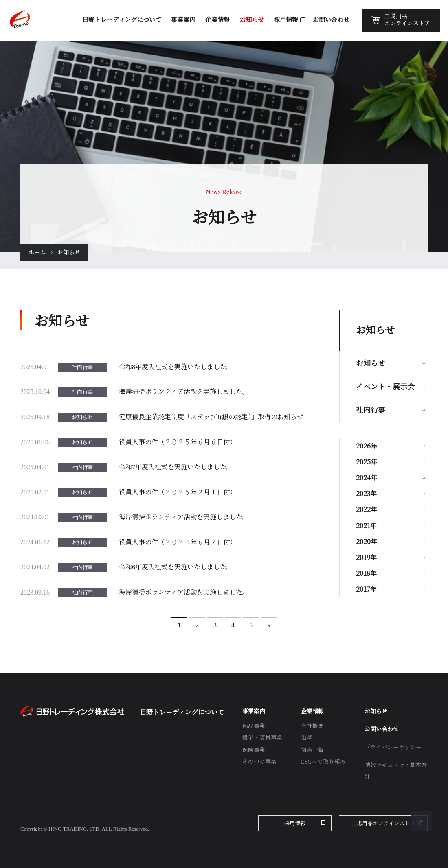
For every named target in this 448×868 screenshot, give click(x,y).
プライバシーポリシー (393, 747)
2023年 (366, 493)
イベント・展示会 (385, 386)
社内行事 (371, 409)
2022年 (367, 509)
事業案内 (254, 712)
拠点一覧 (312, 750)
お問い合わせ (382, 729)
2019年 (366, 557)
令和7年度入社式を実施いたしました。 (176, 467)
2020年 (367, 541)
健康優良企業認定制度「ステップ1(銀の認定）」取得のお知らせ (211, 417)
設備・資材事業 (262, 738)
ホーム (37, 253)
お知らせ (370, 363)
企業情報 (312, 712)
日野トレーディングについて (182, 712)
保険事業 (254, 750)
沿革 (307, 738)
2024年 (367, 478)
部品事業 (254, 726)
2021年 (366, 526)
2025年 (367, 462)
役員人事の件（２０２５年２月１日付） (178, 492)
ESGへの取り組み (323, 762)
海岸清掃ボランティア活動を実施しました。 (184, 392)
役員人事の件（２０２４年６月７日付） (178, 542)
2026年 (367, 446)
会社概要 (312, 726)
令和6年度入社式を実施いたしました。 (176, 567)
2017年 (366, 589)
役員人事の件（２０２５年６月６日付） (178, 442)
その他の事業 (259, 762)
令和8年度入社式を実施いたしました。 (176, 367)
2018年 (366, 573)
